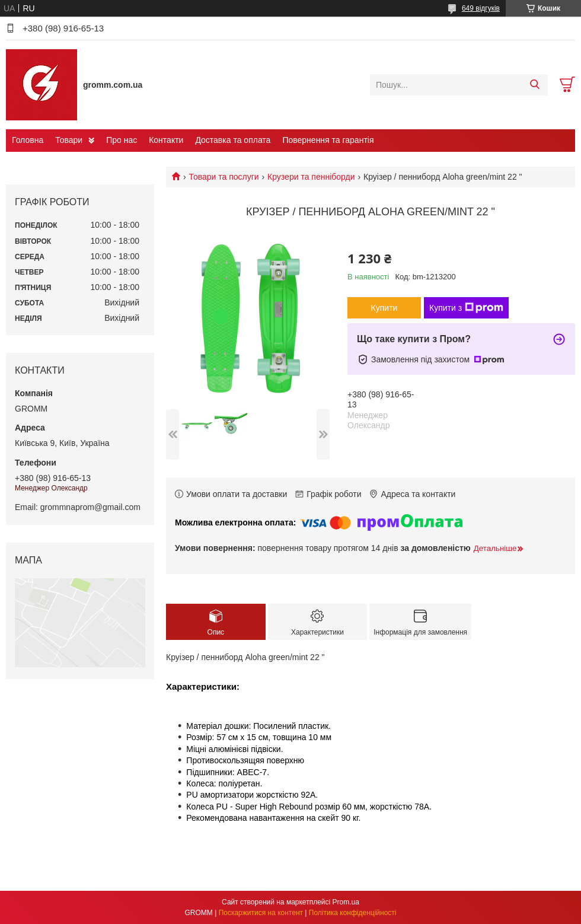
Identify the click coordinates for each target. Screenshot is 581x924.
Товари (69, 140)
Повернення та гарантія (328, 140)
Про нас (122, 140)
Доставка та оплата (233, 140)
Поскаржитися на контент (261, 913)
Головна (28, 140)
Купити (384, 308)
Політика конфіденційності (353, 913)
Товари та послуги (224, 177)
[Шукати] (534, 85)
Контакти (166, 140)
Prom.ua (346, 902)
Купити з (466, 308)
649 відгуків (481, 8)
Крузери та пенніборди (311, 177)
